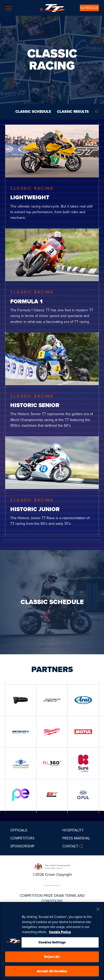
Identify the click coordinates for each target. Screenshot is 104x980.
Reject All (52, 961)
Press (68, 838)
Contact (70, 846)
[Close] (98, 914)
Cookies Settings (52, 947)
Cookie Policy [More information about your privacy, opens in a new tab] (60, 936)
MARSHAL (82, 838)
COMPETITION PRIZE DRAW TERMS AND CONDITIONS (52, 898)
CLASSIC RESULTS (73, 112)
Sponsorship (22, 846)
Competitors (22, 838)
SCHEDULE (89, 8)
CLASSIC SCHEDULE (33, 112)
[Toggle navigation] (8, 8)
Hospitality (73, 830)
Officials (19, 830)
